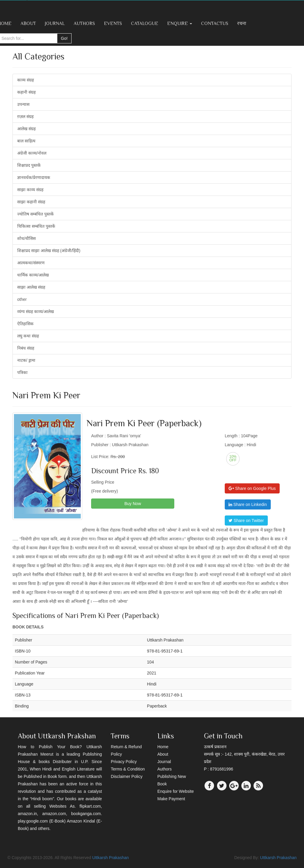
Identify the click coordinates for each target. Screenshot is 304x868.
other (22, 299)
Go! (64, 38)
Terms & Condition (128, 769)
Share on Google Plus (252, 488)
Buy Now (133, 504)
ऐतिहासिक (25, 324)
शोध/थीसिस (26, 238)
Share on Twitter (246, 521)
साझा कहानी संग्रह (31, 202)
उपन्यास (23, 104)
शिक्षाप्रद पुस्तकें (29, 165)
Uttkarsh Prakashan (111, 858)
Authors (84, 23)
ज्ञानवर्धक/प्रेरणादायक (34, 177)
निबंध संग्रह (26, 348)
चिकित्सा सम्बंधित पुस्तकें (36, 226)
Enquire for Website (176, 791)
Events (113, 23)
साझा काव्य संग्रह (30, 190)
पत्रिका (22, 372)
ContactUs (215, 23)
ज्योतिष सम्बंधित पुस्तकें (35, 214)
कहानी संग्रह (26, 92)
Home (163, 747)
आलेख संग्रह (26, 129)
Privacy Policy (124, 762)
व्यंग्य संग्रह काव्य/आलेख (35, 312)
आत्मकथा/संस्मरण (31, 263)
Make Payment (171, 799)
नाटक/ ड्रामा (26, 360)
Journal (55, 23)
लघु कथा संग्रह (28, 336)
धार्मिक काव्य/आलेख (33, 275)
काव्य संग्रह (26, 80)
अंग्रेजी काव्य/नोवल (32, 153)
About (28, 23)
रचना (242, 23)
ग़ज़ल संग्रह (25, 117)
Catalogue (145, 23)
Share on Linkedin (248, 504)
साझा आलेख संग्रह (31, 287)
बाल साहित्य (26, 141)
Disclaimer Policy (127, 776)
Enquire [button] (180, 23)
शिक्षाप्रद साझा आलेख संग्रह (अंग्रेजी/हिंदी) (49, 251)
